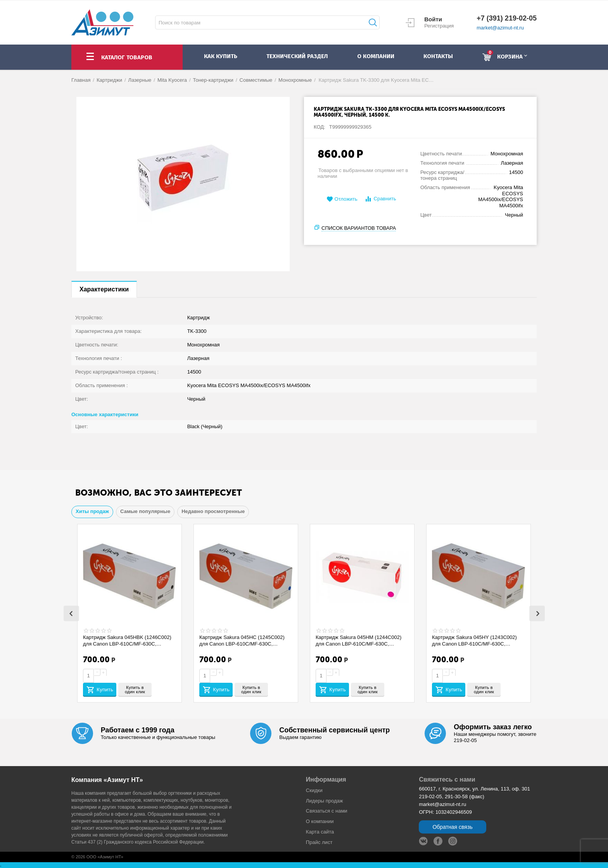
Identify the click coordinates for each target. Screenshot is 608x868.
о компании (376, 56)
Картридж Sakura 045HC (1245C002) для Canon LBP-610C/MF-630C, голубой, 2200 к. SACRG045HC (245, 641)
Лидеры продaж (325, 801)
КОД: (320, 127)
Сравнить (380, 199)
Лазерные (140, 80)
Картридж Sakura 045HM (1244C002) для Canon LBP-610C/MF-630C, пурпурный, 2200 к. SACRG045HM (362, 641)
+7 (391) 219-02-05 (507, 18)
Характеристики (104, 289)
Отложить (342, 199)
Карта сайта (320, 832)
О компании (320, 821)
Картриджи (109, 80)
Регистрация (439, 26)
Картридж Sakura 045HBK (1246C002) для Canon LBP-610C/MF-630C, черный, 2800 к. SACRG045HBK (123, 641)
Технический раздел (297, 56)
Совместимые (256, 80)
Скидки (314, 790)
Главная (81, 80)
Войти (433, 19)
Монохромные (295, 80)
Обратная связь (452, 827)
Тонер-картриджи (213, 80)
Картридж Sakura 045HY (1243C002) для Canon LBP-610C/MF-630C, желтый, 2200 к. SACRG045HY (478, 641)
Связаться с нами (327, 811)
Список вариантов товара (359, 228)
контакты (438, 56)
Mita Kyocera (172, 80)
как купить (221, 56)
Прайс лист (319, 842)
